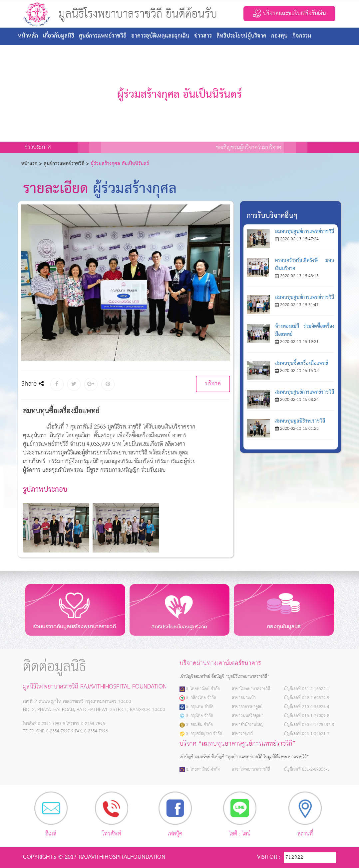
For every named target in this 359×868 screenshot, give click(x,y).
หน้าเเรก (29, 164)
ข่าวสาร (203, 36)
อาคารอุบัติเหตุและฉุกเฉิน (160, 36)
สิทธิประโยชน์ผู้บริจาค (241, 36)
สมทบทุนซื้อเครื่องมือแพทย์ (302, 363)
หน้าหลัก (28, 36)
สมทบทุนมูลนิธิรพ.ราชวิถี (300, 421)
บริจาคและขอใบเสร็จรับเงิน (289, 13)
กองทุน (279, 36)
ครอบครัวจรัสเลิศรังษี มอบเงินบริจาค (305, 265)
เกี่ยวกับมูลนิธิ (59, 36)
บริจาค (213, 384)
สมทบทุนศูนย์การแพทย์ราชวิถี (305, 232)
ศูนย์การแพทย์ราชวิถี (103, 36)
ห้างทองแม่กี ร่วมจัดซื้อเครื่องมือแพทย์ (305, 330)
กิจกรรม (302, 36)
